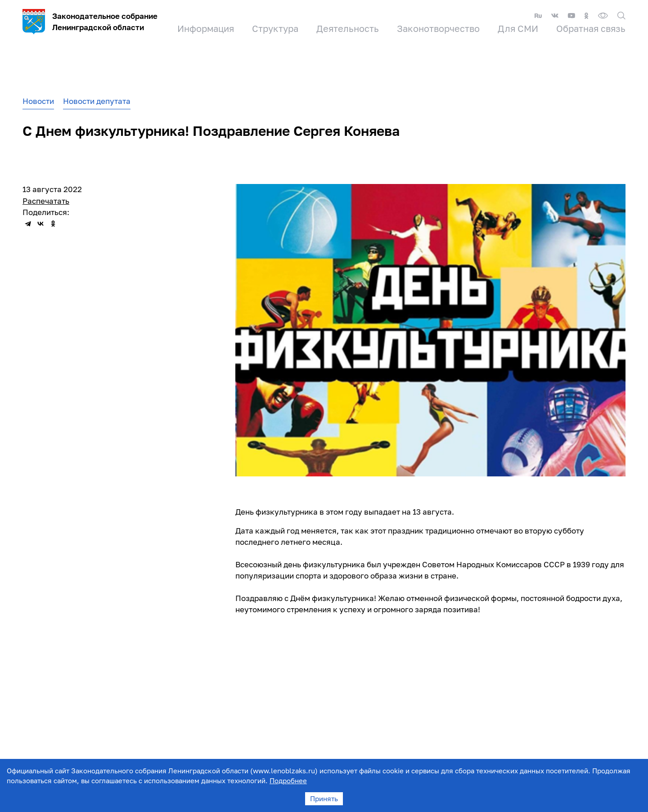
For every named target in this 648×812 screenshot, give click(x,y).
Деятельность (348, 28)
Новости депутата (97, 101)
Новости (38, 101)
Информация (206, 28)
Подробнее (288, 781)
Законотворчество (438, 28)
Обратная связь (591, 28)
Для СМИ (518, 28)
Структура (275, 28)
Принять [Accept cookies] (324, 799)
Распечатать (46, 201)
